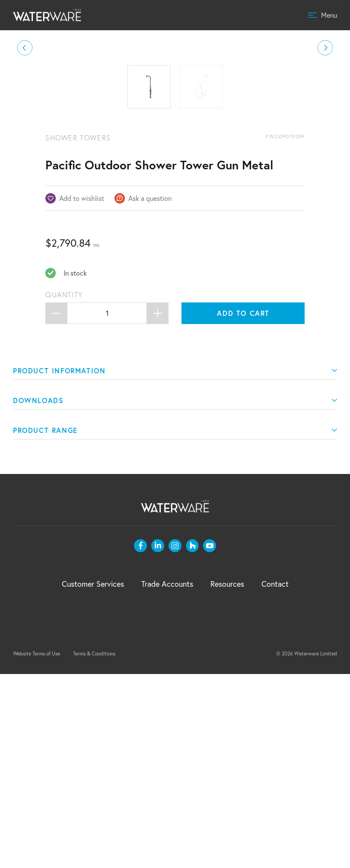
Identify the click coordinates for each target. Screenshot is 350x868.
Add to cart (243, 507)
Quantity (64, 489)
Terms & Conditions (94, 847)
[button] (25, 145)
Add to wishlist (82, 392)
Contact (275, 778)
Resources (227, 778)
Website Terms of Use (37, 847)
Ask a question (150, 392)
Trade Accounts (167, 778)
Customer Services (93, 778)
